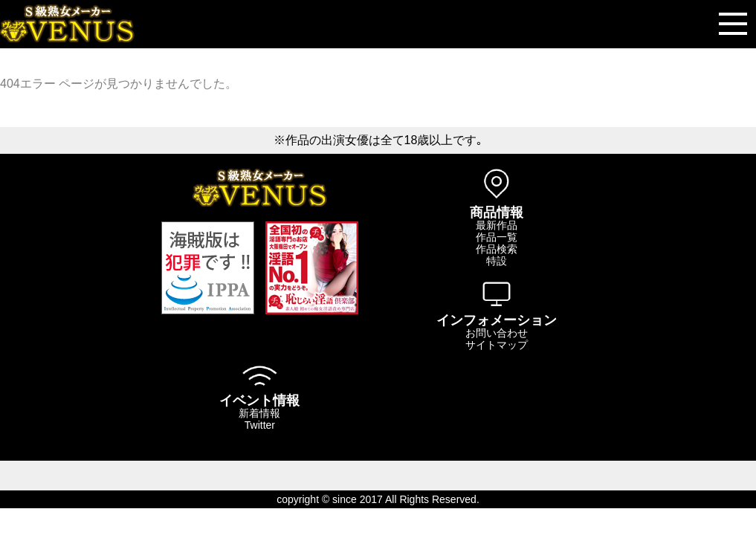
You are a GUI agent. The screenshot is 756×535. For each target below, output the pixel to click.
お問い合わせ (497, 333)
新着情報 (259, 413)
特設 (497, 261)
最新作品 (497, 225)
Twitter (260, 425)
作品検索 (497, 249)
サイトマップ (497, 345)
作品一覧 (497, 237)
